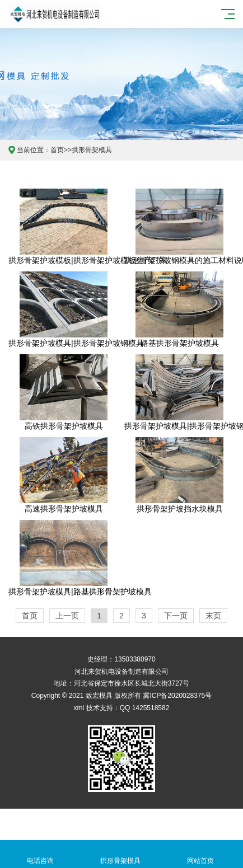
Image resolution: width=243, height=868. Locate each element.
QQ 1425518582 (145, 708)
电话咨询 (40, 854)
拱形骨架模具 (92, 150)
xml (79, 708)
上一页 (67, 616)
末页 (213, 616)
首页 (57, 150)
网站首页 (200, 854)
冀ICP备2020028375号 (177, 696)
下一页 (176, 616)
